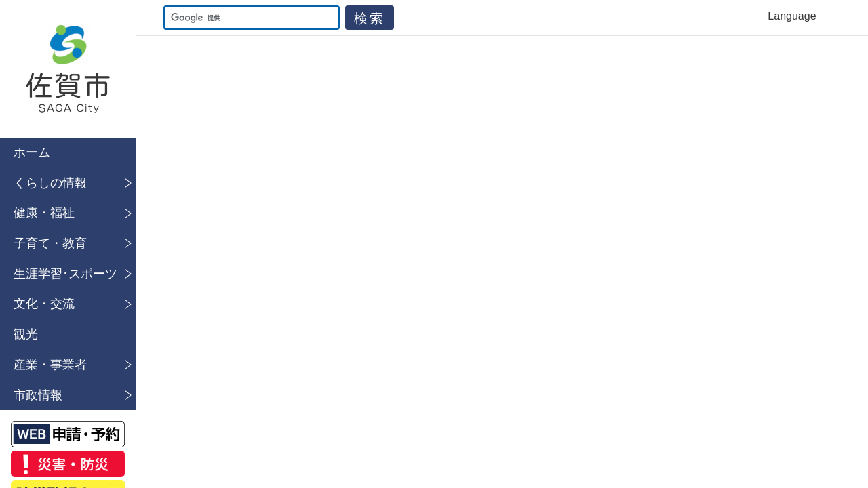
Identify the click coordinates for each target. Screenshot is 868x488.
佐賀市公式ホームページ (68, 69)
